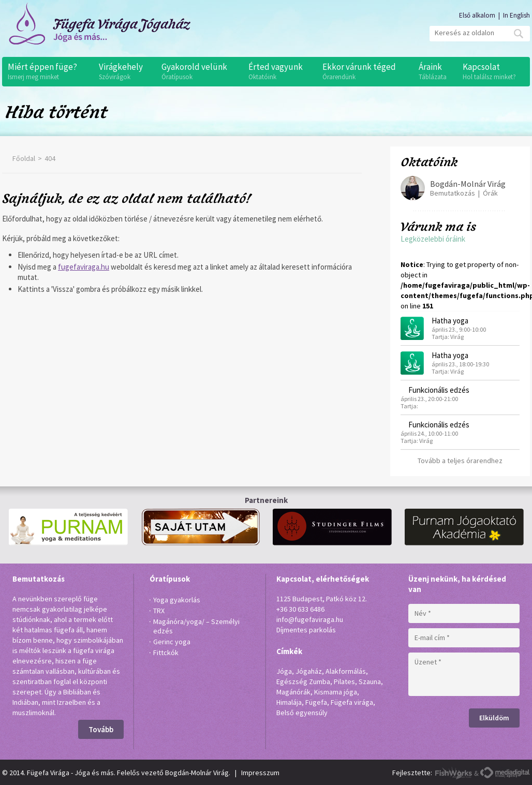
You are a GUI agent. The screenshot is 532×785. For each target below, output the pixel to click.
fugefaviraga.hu (84, 267)
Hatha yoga (450, 321)
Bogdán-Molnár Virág (468, 184)
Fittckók (166, 653)
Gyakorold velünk (200, 71)
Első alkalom (477, 15)
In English (516, 15)
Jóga (284, 671)
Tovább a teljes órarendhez (460, 461)
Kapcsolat (494, 71)
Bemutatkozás (453, 193)
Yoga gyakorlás (177, 600)
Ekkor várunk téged (365, 71)
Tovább (101, 729)
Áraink (435, 71)
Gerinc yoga (172, 642)
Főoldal (24, 158)
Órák (490, 193)
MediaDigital (505, 773)
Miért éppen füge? (48, 71)
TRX (159, 611)
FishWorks (454, 773)
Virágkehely (125, 71)
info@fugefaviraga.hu (310, 619)
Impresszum (260, 773)
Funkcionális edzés (439, 390)
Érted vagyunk (280, 71)
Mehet (519, 34)
